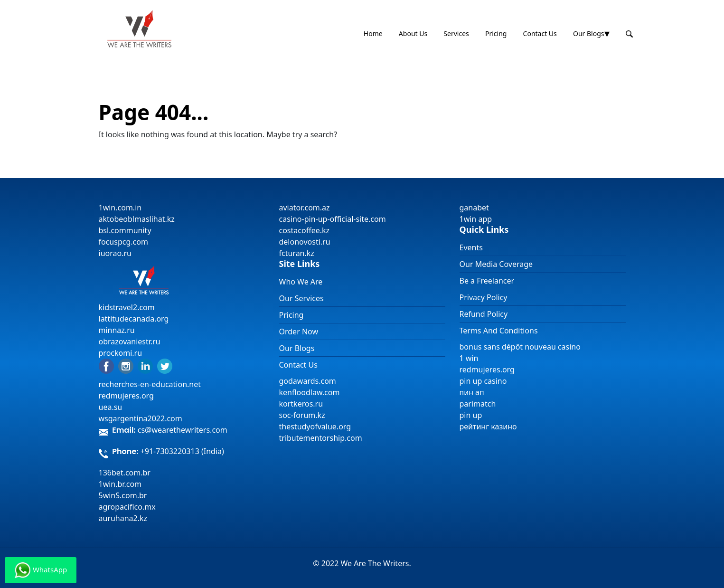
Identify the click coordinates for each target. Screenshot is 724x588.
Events (471, 247)
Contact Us (540, 33)
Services (456, 33)
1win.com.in (120, 208)
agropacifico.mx (127, 507)
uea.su (111, 407)
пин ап (472, 392)
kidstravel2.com (127, 307)
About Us (413, 33)
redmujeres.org (126, 396)
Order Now (299, 332)
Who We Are (301, 282)
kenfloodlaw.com (310, 392)
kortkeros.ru (301, 404)
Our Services (301, 298)
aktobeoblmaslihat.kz (137, 219)
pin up (471, 415)
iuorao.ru (115, 253)
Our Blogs (589, 33)
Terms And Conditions (499, 331)
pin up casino (483, 381)
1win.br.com (120, 484)
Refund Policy (484, 314)
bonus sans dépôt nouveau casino (520, 347)
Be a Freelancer (487, 281)
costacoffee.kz (305, 230)
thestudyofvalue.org (315, 427)
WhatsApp (41, 570)
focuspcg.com (123, 242)
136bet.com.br (125, 473)
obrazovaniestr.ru (130, 341)
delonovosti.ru (305, 242)
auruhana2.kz (123, 518)
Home (373, 33)
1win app (476, 219)
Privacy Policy (484, 297)
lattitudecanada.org (134, 319)
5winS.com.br (123, 495)
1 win (469, 358)
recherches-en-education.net (150, 384)
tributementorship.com (321, 438)
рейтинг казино (488, 427)
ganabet (475, 208)
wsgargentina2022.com (141, 418)
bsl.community (125, 230)
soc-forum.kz (302, 415)
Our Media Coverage (496, 264)
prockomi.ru (121, 353)
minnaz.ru (117, 330)
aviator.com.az (305, 208)
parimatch (478, 404)
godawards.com (308, 381)
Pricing (496, 33)
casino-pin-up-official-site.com (333, 219)
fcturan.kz (297, 253)
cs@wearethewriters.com (183, 430)
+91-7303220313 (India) (182, 451)
